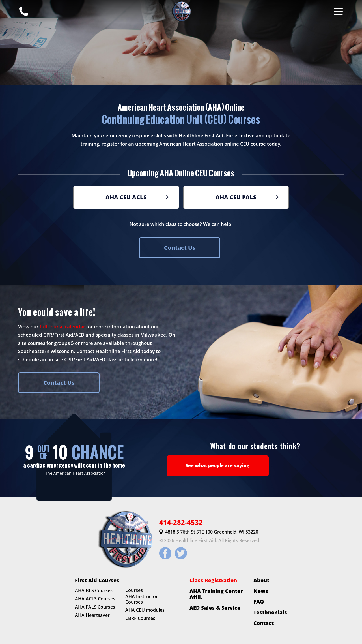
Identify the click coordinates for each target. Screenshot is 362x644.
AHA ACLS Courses (95, 599)
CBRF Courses (140, 618)
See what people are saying (217, 465)
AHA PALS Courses (95, 607)
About (261, 580)
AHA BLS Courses (94, 591)
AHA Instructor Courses (142, 599)
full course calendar (62, 327)
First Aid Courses (97, 580)
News (261, 591)
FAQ (259, 602)
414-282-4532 (181, 522)
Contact (264, 623)
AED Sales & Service (215, 608)
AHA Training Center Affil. (216, 594)
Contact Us (180, 248)
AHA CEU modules (145, 610)
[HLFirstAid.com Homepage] (181, 11)
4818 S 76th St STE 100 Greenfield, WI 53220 (209, 532)
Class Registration (213, 580)
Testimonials (270, 612)
